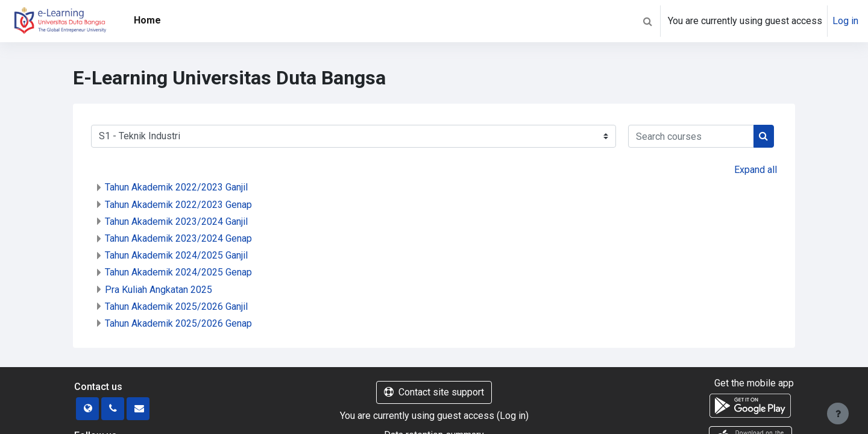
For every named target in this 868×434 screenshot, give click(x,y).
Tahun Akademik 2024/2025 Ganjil (176, 255)
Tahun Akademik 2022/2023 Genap (178, 205)
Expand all (756, 170)
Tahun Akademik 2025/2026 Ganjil (176, 307)
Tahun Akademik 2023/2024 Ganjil (176, 222)
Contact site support (434, 392)
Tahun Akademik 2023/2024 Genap (178, 238)
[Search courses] (691, 136)
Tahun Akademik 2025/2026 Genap (178, 323)
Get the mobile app (754, 383)
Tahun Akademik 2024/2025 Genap (178, 272)
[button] (647, 21)
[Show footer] (838, 414)
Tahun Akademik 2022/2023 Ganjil (176, 187)
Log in (845, 21)
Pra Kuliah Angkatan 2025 (159, 290)
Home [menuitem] (147, 20)
